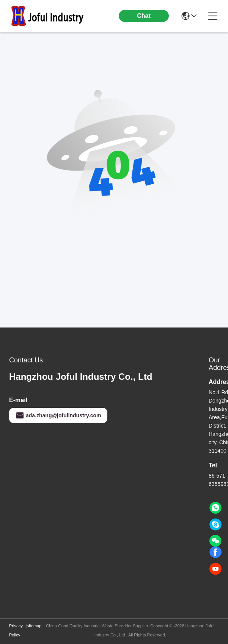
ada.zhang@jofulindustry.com (58, 415)
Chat (144, 16)
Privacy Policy (16, 630)
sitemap (34, 626)
